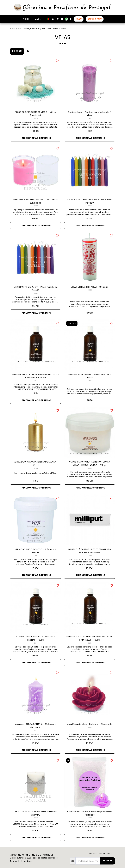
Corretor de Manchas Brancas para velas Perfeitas (90, 809)
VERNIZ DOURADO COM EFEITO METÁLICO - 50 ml (35, 461)
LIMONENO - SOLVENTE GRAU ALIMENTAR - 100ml (90, 374)
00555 (90, 724)
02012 (90, 640)
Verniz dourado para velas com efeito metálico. (36, 471)
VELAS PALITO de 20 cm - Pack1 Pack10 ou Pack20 (36, 288)
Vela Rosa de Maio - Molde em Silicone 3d (90, 720)
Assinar (108, 856)
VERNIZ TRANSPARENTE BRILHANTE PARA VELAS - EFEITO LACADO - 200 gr (90, 461)
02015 (90, 379)
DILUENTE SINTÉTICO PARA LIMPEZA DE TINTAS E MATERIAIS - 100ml (35, 374)
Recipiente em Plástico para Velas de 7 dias (90, 114)
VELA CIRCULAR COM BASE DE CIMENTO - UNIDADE (35, 809)
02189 (90, 814)
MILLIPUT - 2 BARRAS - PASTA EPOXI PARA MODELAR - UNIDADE (90, 548)
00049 (90, 205)
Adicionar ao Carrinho (36, 137)
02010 (90, 466)
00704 (36, 466)
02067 (90, 553)
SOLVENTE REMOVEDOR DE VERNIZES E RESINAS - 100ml (36, 635)
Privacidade (26, 856)
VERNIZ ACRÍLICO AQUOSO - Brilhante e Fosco (36, 548)
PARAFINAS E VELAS (50, 29)
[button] (53, 19)
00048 (36, 292)
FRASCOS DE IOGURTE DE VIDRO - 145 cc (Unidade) (35, 114)
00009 (90, 289)
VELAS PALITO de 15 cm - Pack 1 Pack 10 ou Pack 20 (90, 201)
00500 (36, 727)
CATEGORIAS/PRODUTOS (29, 29)
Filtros (17, 51)
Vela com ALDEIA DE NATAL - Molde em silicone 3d (35, 722)
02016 (36, 640)
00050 (90, 119)
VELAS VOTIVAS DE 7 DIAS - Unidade (90, 286)
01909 (36, 205)
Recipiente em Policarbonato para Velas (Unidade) (36, 201)
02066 (36, 814)
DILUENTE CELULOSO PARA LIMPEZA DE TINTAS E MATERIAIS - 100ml (90, 635)
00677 (36, 119)
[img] (90, 83)
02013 (36, 379)
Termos (13, 856)
